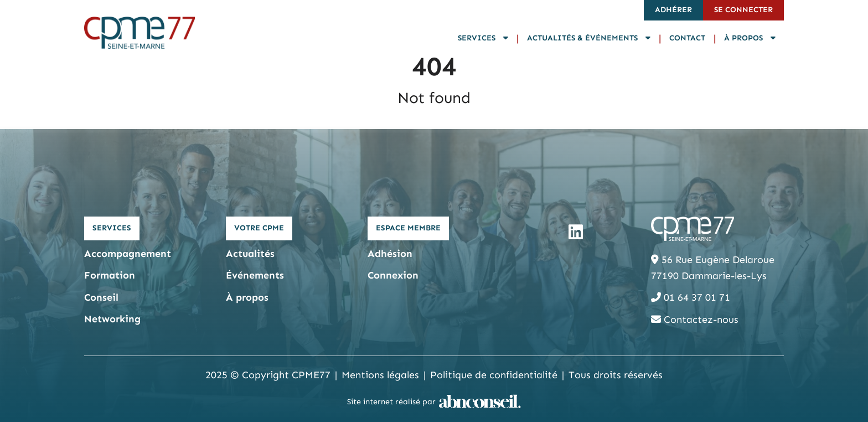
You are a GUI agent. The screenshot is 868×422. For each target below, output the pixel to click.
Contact (687, 38)
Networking (112, 319)
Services (483, 38)
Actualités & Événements (589, 38)
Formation (110, 275)
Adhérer (673, 10)
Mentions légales (380, 375)
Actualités (250, 254)
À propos (750, 38)
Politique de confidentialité (494, 375)
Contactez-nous (695, 320)
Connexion (393, 275)
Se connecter (743, 10)
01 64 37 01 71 (691, 297)
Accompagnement (128, 254)
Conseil (101, 297)
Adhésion (390, 254)
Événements (255, 275)
